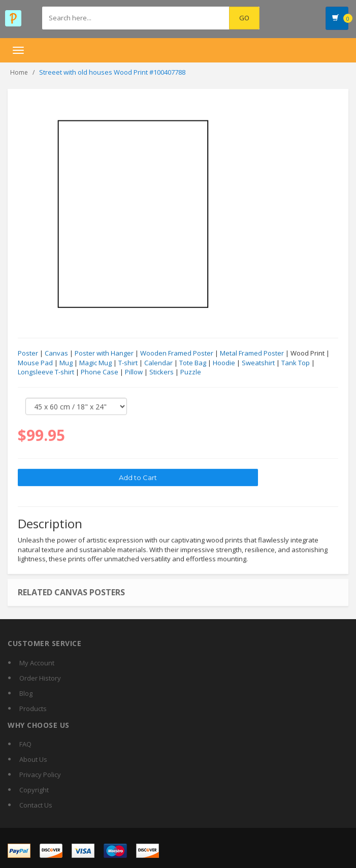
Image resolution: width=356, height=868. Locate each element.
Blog (26, 693)
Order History (40, 678)
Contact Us (36, 805)
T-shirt (128, 363)
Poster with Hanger (104, 353)
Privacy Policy (40, 775)
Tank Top (296, 363)
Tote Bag (193, 363)
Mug (66, 363)
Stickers (161, 372)
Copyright (34, 790)
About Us (33, 759)
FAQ (25, 744)
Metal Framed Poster (252, 353)
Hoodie (224, 363)
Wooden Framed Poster (177, 353)
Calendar (158, 363)
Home (19, 72)
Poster (28, 353)
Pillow (134, 372)
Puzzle (191, 372)
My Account (37, 663)
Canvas (56, 353)
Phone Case (100, 372)
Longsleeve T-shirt (46, 372)
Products (33, 709)
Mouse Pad (35, 363)
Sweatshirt (258, 363)
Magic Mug (95, 363)
